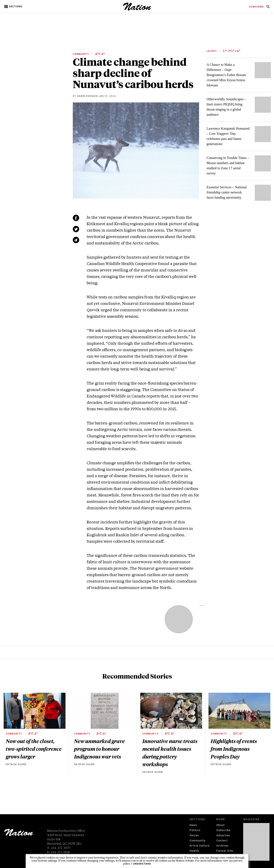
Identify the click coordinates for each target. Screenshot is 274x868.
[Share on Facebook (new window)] (76, 218)
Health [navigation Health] (194, 851)
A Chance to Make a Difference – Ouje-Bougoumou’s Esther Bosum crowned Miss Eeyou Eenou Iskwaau (226, 75)
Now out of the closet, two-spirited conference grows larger (34, 749)
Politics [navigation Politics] (195, 831)
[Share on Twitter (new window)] (76, 229)
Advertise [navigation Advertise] (223, 836)
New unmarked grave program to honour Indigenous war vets (99, 749)
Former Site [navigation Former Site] (225, 851)
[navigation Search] (268, 8)
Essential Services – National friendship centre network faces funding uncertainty (227, 192)
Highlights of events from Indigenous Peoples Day (234, 749)
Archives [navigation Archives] (222, 846)
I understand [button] (141, 864)
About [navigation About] (220, 825)
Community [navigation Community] (197, 841)
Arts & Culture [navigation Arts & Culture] (199, 846)
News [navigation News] (193, 825)
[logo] (137, 10)
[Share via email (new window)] (76, 240)
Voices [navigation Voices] (194, 836)
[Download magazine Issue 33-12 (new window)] (256, 842)
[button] (14, 7)
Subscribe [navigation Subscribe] (223, 831)
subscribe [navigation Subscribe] (256, 7)
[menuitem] (256, 7)
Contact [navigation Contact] (222, 841)
